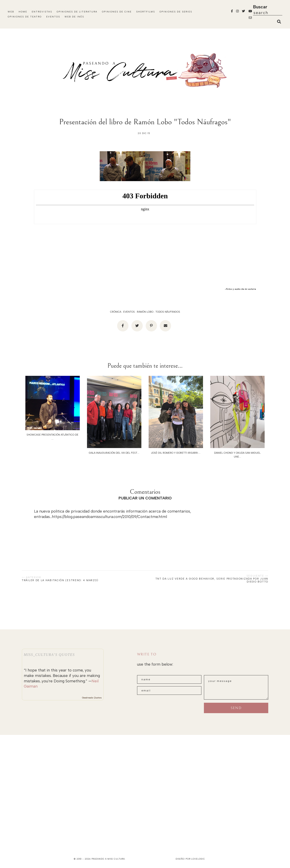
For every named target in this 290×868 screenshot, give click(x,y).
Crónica (116, 312)
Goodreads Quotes (92, 698)
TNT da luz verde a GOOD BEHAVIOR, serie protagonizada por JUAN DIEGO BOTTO (212, 580)
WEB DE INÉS (74, 17)
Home (23, 12)
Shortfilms (146, 12)
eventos (129, 312)
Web (11, 12)
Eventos (53, 17)
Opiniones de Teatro (25, 17)
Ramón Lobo (145, 312)
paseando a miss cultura (108, 859)
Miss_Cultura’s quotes (49, 655)
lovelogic (198, 859)
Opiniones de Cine (117, 12)
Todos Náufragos (168, 312)
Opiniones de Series (176, 12)
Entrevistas (42, 12)
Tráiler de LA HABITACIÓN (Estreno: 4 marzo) (60, 580)
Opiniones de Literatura (77, 12)
